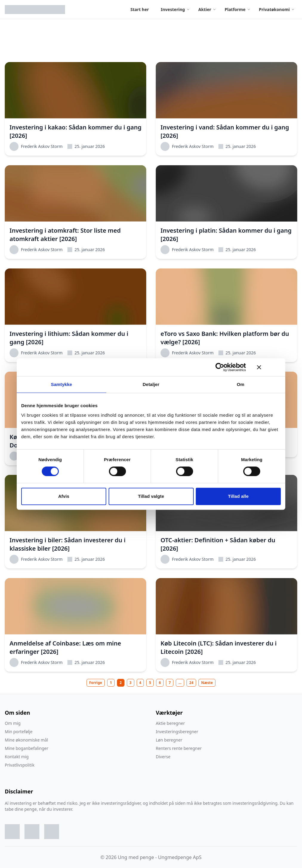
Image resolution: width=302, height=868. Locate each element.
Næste (207, 683)
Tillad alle (238, 496)
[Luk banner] (269, 367)
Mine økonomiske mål (26, 740)
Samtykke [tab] (62, 384)
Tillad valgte (151, 496)
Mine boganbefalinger (27, 748)
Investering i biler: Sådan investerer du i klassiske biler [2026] (68, 544)
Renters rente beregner (179, 748)
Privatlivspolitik (20, 765)
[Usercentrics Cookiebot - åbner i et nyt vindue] (220, 367)
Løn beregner (169, 740)
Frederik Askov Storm (36, 146)
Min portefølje (19, 732)
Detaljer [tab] (151, 384)
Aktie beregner (170, 723)
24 (191, 683)
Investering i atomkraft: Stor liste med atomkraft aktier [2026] (65, 235)
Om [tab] (240, 384)
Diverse (163, 757)
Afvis (64, 496)
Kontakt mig (17, 757)
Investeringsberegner (177, 732)
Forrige (96, 683)
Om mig (13, 723)
